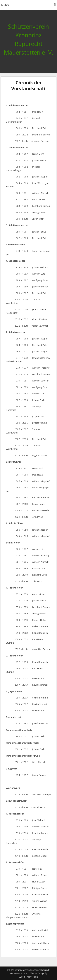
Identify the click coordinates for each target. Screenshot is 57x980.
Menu (5, 5)
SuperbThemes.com (29, 977)
